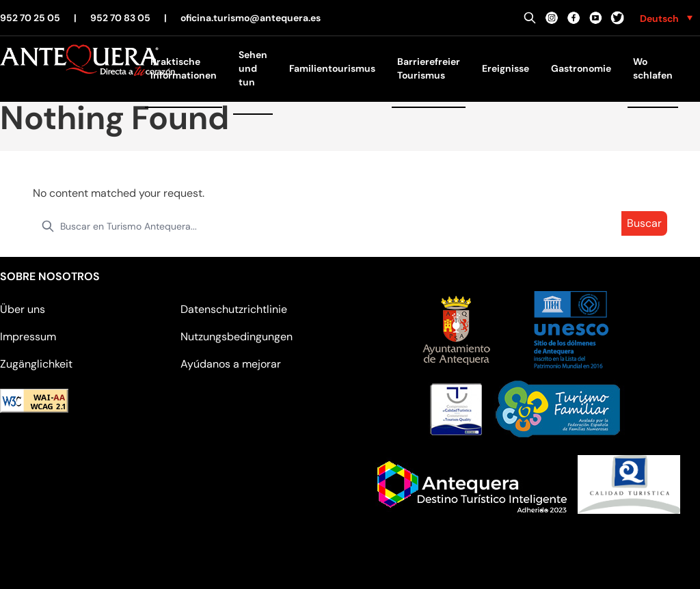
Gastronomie (581, 68)
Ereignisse (506, 68)
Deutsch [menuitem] (659, 18)
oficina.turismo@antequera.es (251, 18)
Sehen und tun (253, 68)
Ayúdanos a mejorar (231, 364)
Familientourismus (332, 68)
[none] (666, 18)
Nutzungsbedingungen (237, 337)
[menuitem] (666, 18)
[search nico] (350, 226)
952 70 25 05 (30, 18)
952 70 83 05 (120, 18)
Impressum (28, 337)
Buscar (644, 223)
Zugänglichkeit (36, 364)
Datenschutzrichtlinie (234, 309)
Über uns (23, 309)
